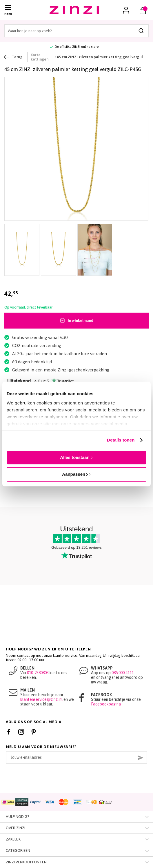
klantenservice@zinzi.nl (41, 699)
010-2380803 (38, 673)
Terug (13, 57)
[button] (126, 10)
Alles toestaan (75, 457)
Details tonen (121, 440)
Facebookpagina (106, 704)
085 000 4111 (123, 673)
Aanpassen (75, 474)
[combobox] (76, 31)
